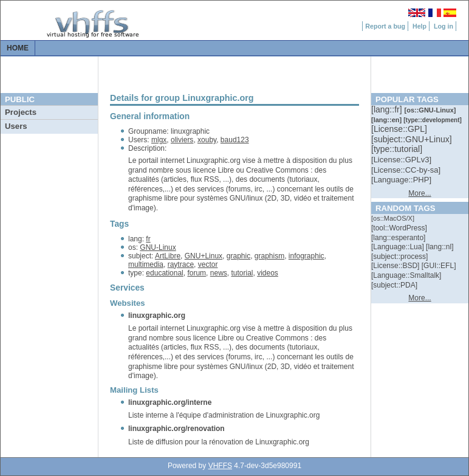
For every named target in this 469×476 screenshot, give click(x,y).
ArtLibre (168, 256)
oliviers (182, 140)
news (219, 273)
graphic (238, 256)
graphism (269, 256)
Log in (443, 26)
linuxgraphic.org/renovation (176, 429)
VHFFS (220, 466)
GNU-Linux (158, 247)
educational (164, 273)
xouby (207, 140)
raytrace (181, 264)
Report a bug (385, 26)
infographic (306, 256)
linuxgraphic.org (157, 316)
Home (18, 48)
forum (197, 273)
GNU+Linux (204, 256)
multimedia (146, 264)
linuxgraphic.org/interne (170, 402)
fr (148, 239)
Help (419, 26)
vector (208, 264)
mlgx (159, 140)
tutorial (242, 273)
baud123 (235, 140)
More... (419, 193)
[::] (388, 109)
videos (268, 273)
